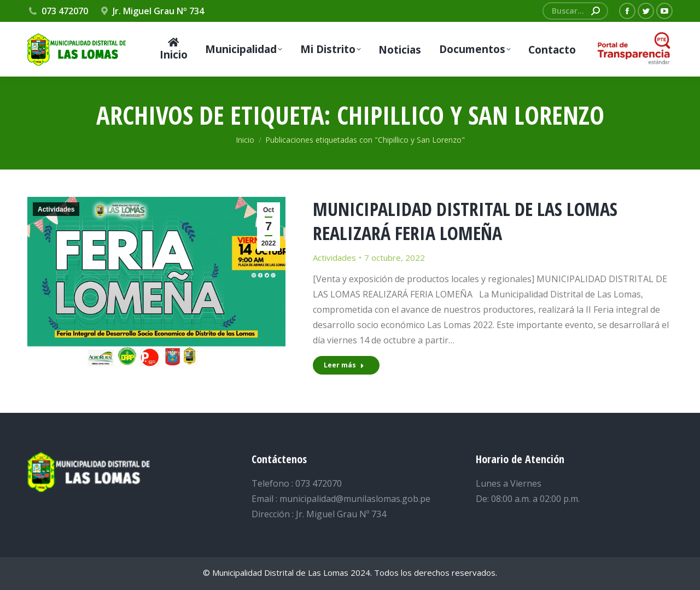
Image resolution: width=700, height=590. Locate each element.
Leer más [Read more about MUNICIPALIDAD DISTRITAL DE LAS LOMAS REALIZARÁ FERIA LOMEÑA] (344, 365)
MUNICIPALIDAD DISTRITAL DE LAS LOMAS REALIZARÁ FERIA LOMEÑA (465, 221)
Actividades (56, 209)
